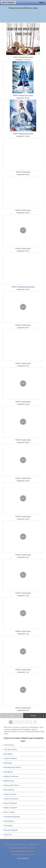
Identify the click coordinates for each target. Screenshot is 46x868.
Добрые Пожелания (11, 776)
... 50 (34, 722)
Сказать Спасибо (10, 794)
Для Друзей (8, 772)
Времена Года (9, 781)
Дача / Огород (9, 812)
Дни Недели (8, 754)
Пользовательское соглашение (23, 855)
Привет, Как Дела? (11, 808)
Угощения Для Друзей (12, 817)
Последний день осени (26, 287)
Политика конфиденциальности (22, 851)
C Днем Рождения (10, 758)
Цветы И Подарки (10, 803)
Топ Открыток (9, 745)
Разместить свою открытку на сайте (22, 848)
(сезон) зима (26, 210)
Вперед (33, 716)
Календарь (8, 763)
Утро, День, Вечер (10, 749)
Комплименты (9, 821)
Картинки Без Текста (11, 785)
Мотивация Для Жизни (12, 767)
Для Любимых (9, 790)
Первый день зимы (26, 57)
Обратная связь (34, 845)
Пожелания (26, 172)
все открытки (8, 2)
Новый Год (8, 835)
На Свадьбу (8, 826)
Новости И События (11, 799)
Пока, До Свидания (11, 830)
